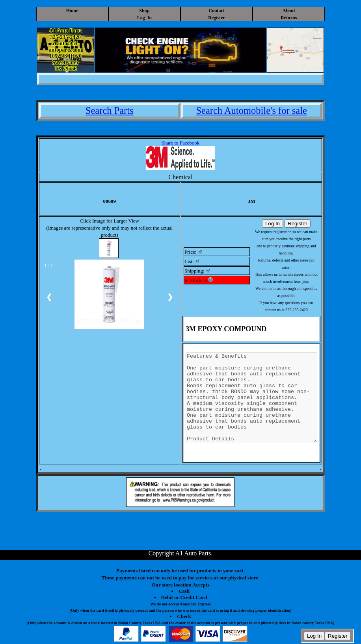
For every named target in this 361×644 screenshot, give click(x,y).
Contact (217, 11)
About (289, 11)
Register (217, 18)
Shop (144, 11)
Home (72, 11)
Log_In (144, 18)
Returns (289, 18)
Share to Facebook (181, 143)
